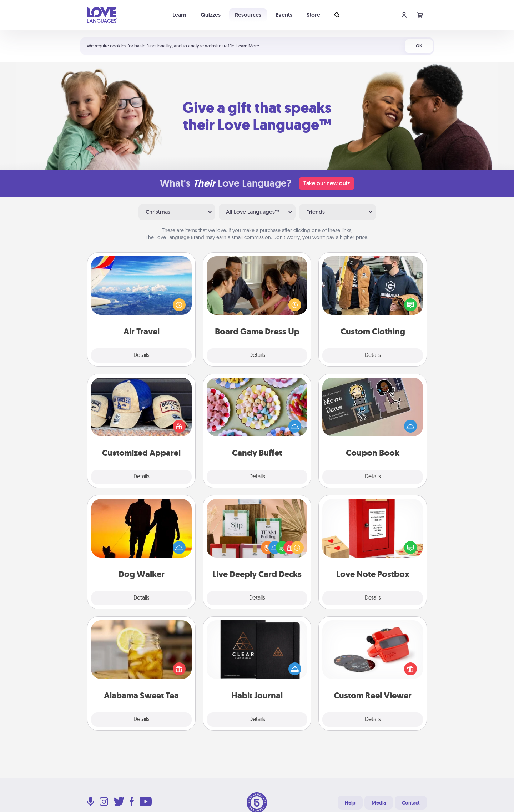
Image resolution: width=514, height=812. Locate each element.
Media (379, 803)
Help (350, 803)
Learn (179, 15)
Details (142, 355)
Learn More (248, 46)
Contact (411, 803)
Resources (248, 15)
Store (313, 15)
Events (284, 15)
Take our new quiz (327, 183)
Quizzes (211, 15)
